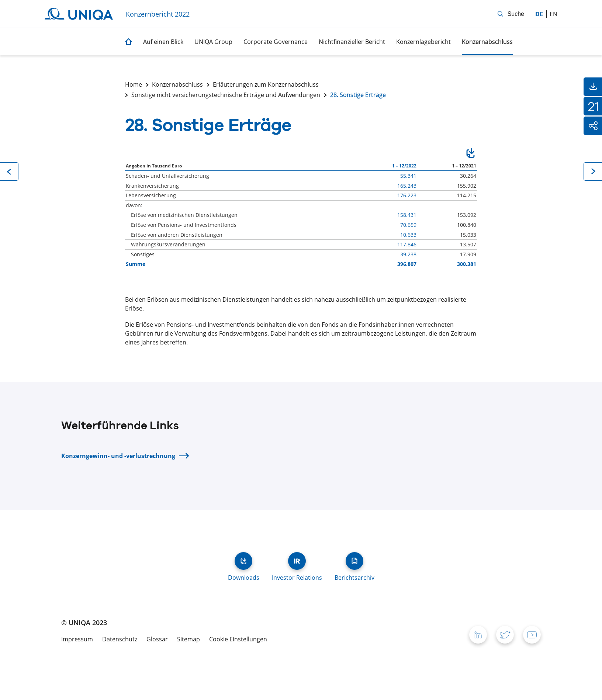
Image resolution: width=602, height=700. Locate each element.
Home (134, 84)
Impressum (77, 639)
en (553, 14)
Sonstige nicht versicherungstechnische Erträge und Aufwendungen (226, 95)
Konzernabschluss (177, 84)
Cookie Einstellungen (238, 639)
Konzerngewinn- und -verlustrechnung (118, 456)
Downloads (243, 561)
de (539, 14)
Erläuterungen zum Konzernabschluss (266, 84)
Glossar (157, 639)
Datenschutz (120, 639)
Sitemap (188, 639)
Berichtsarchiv (354, 561)
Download (470, 154)
